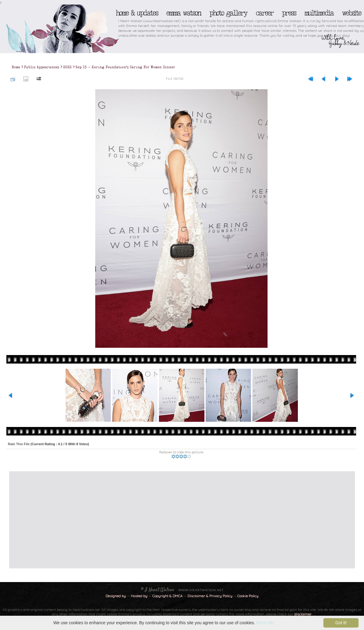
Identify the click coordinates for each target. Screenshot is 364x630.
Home (16, 67)
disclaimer (303, 614)
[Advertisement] (124, 520)
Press (289, 13)
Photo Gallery (228, 13)
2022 (67, 67)
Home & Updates (137, 13)
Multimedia (319, 13)
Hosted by (139, 596)
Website (351, 13)
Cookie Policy (248, 596)
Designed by (116, 596)
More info (265, 623)
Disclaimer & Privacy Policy (210, 596)
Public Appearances (42, 67)
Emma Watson (184, 13)
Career (264, 13)
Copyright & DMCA (167, 596)
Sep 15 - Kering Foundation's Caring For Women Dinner (125, 67)
